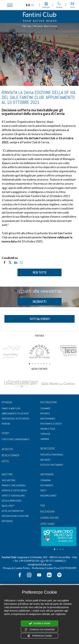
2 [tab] (32, 364)
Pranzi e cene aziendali (14, 485)
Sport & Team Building (13, 496)
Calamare (45, 408)
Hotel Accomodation (13, 511)
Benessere (48, 448)
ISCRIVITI (39, 302)
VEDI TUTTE (39, 272)
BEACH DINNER (11, 455)
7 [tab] (47, 364)
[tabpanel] (39, 351)
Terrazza (45, 434)
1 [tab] (29, 364)
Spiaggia (7, 402)
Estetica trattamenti (52, 465)
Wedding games (48, 496)
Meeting (7, 474)
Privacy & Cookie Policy (16, 568)
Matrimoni (47, 474)
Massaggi (45, 460)
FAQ (43, 505)
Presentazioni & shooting (15, 516)
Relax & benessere (12, 501)
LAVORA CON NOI (50, 518)
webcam (46, 5)
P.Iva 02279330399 (65, 568)
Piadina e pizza (48, 429)
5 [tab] (41, 364)
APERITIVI (7, 449)
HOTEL (6, 461)
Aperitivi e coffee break (14, 490)
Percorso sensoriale (52, 455)
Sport (6, 433)
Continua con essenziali (39, 630)
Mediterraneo (48, 419)
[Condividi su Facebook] (4, 262)
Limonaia (45, 439)
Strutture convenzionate (16, 439)
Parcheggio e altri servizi (15, 419)
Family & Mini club (11, 408)
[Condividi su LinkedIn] (16, 262)
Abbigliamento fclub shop (15, 413)
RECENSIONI (47, 511)
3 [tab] (35, 364)
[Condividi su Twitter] (10, 262)
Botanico (45, 413)
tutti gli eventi (40, 319)
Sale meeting (8, 480)
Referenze (7, 521)
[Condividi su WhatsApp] (21, 262)
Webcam (6, 424)
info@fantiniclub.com (40, 564)
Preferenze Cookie (39, 636)
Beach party (8, 506)
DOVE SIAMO (47, 524)
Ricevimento (47, 485)
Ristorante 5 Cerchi (51, 424)
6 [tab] (44, 364)
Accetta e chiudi (40, 623)
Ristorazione (49, 402)
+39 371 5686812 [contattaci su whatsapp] (53, 561)
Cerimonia (46, 480)
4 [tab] (38, 364)
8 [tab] (50, 364)
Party (43, 490)
